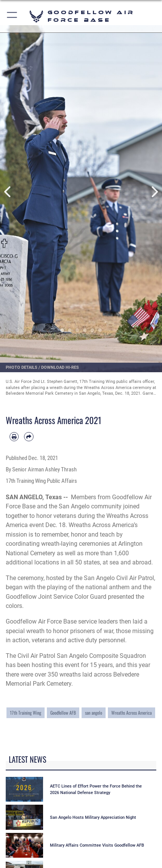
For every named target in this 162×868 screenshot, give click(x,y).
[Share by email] (29, 437)
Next (154, 192)
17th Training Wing (26, 713)
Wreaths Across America (132, 713)
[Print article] (14, 437)
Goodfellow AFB (63, 713)
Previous (8, 192)
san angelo (94, 713)
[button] (12, 16)
